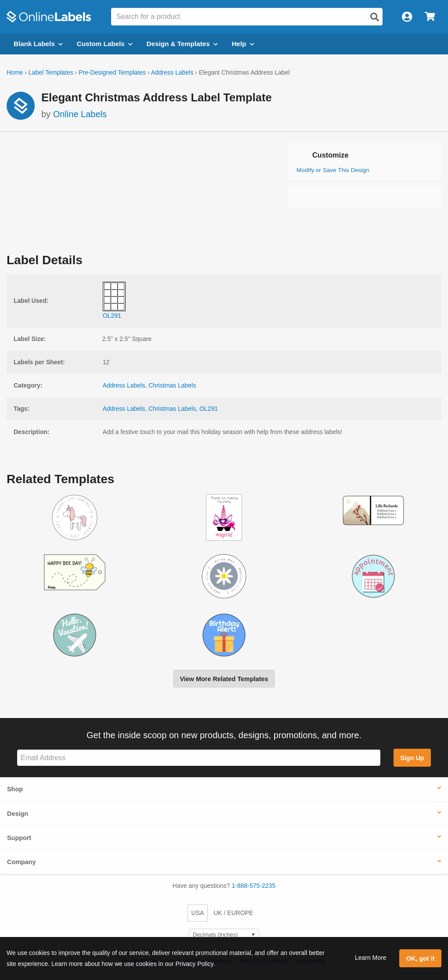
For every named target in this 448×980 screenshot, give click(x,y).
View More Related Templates (224, 679)
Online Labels (80, 114)
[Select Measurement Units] (224, 935)
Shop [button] (15, 789)
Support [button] (19, 838)
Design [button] (18, 814)
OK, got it (421, 958)
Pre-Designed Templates (112, 72)
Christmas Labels (172, 385)
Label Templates (51, 72)
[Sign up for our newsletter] (199, 758)
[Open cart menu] (430, 17)
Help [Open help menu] (243, 44)
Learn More (371, 958)
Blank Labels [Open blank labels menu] (38, 44)
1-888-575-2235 (254, 886)
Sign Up (412, 758)
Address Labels (172, 72)
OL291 (209, 409)
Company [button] (22, 862)
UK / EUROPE (233, 913)
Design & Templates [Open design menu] (182, 44)
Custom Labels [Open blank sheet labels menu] (105, 44)
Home (15, 72)
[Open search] (375, 17)
